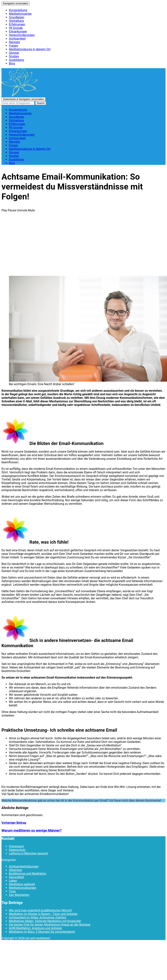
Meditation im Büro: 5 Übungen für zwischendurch (42, 932)
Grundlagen (17, 17)
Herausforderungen (22, 35)
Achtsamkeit (17, 39)
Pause (12, 210)
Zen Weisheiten (19, 895)
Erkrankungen (18, 31)
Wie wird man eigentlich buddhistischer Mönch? (41, 910)
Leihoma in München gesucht (28, 853)
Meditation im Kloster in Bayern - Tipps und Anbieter (43, 914)
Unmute (22, 210)
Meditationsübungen (23, 888)
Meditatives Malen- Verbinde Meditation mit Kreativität (45, 921)
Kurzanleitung (18, 10)
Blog (12, 63)
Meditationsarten (20, 14)
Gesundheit (16, 877)
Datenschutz (17, 850)
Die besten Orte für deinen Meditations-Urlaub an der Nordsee (50, 925)
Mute (31, 210)
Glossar (14, 53)
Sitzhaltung (16, 21)
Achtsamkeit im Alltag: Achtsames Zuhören (38, 917)
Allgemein (16, 870)
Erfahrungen (17, 24)
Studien (14, 56)
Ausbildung (16, 60)
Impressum (16, 846)
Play (4, 210)
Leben (13, 881)
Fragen (14, 46)
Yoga (12, 891)
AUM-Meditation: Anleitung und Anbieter (36, 928)
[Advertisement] (83, 247)
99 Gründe (16, 28)
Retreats (15, 42)
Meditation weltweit (22, 884)
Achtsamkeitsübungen (24, 866)
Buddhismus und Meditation (28, 874)
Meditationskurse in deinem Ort (30, 49)
